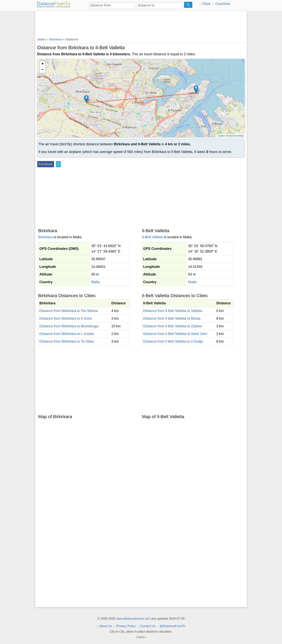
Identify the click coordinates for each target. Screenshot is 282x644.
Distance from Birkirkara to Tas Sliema (69, 311)
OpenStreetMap (236, 136)
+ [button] (43, 64)
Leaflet (221, 136)
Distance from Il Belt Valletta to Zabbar (173, 326)
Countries (223, 4)
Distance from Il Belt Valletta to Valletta (173, 311)
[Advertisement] (141, 23)
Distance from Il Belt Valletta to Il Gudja (173, 341)
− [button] (43, 70)
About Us (106, 626)
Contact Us (148, 626)
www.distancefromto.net (133, 619)
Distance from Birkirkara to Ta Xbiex (67, 341)
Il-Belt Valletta (152, 237)
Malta (95, 282)
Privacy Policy (126, 626)
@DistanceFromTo (173, 626)
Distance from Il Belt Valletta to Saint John (175, 334)
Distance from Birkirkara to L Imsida (67, 334)
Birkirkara (45, 237)
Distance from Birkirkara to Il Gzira (66, 318)
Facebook (46, 164)
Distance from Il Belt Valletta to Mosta (172, 318)
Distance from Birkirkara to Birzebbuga (69, 326)
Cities (206, 4)
